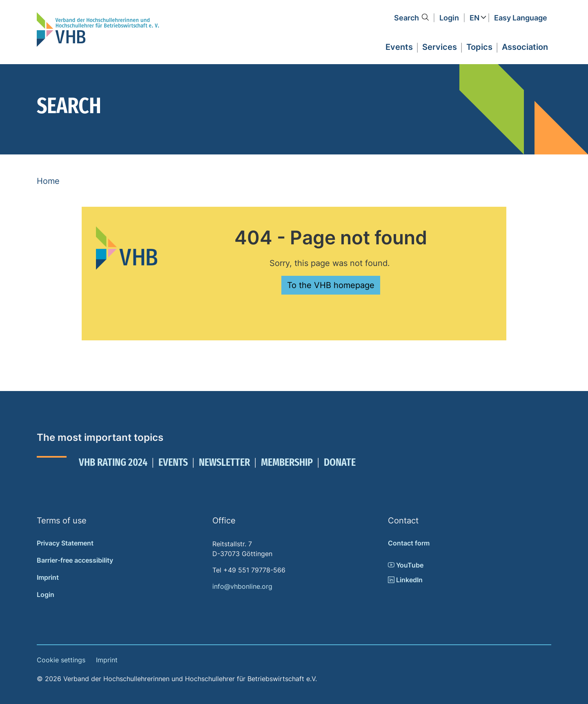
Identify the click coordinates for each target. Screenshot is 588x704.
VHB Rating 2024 (113, 462)
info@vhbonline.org (242, 586)
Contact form (409, 543)
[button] (399, 46)
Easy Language (521, 18)
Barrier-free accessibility (75, 560)
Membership (287, 462)
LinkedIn (405, 580)
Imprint (48, 577)
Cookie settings (61, 660)
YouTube (406, 565)
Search (406, 18)
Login (449, 18)
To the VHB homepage (331, 285)
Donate (340, 462)
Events (173, 462)
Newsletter (224, 462)
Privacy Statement (65, 543)
